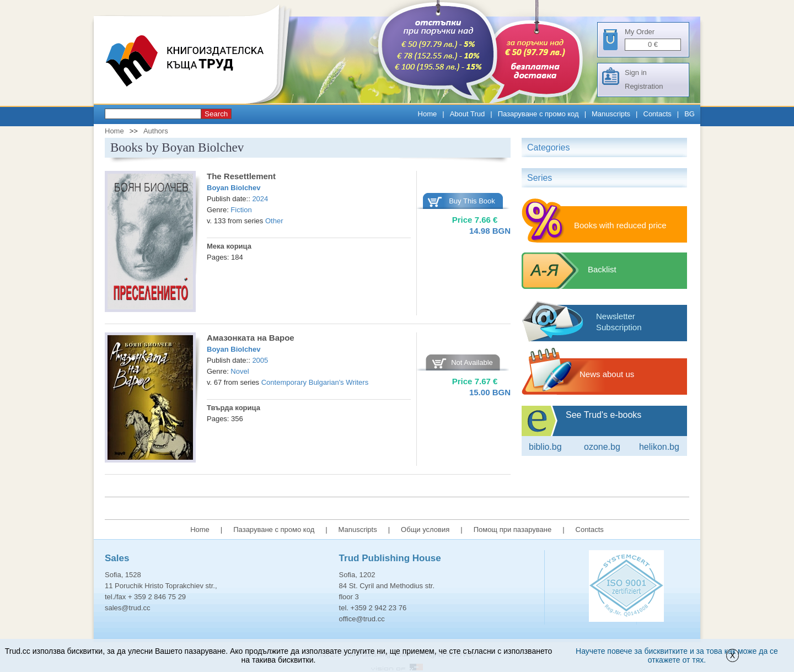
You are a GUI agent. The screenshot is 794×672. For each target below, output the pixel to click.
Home (428, 114)
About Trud (468, 114)
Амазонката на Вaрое (251, 338)
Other (274, 221)
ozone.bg (602, 447)
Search (216, 114)
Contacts (658, 114)
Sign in (636, 72)
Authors (156, 131)
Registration (644, 86)
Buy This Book (472, 201)
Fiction (241, 210)
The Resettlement (241, 176)
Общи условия (425, 529)
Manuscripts (611, 114)
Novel (240, 371)
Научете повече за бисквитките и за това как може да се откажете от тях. (677, 655)
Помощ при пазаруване (513, 529)
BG (690, 114)
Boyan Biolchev (234, 188)
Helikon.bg (659, 447)
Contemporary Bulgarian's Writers (315, 382)
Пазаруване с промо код (538, 114)
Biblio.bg (545, 447)
